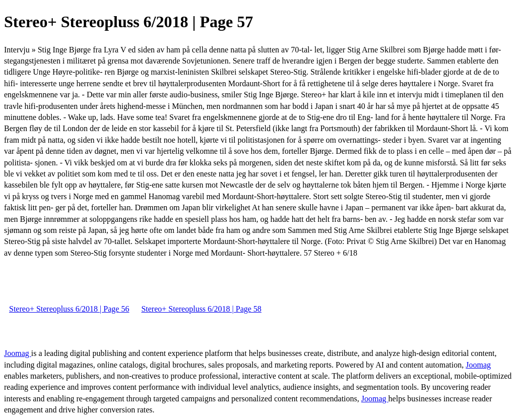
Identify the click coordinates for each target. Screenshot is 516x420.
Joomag (18, 353)
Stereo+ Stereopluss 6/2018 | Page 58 (201, 309)
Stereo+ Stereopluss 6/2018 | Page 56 (69, 309)
